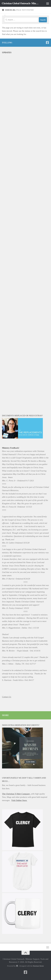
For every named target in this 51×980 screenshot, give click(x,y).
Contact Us (7, 697)
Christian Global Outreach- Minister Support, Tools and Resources (20, 3)
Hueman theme (38, 966)
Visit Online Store (19, 800)
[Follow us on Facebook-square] (47, 43)
